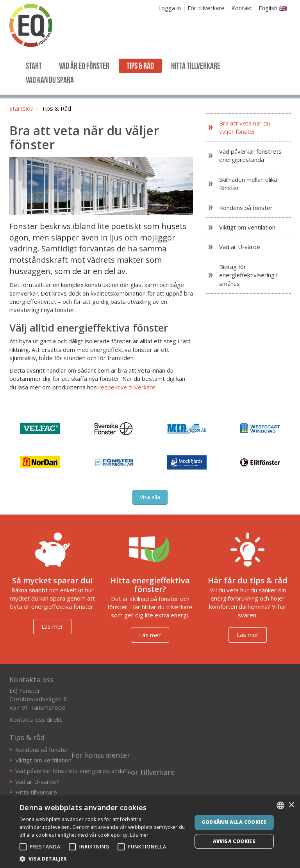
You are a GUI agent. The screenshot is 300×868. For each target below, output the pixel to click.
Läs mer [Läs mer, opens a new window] (139, 835)
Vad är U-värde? (37, 782)
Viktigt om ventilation (43, 760)
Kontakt (242, 8)
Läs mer (52, 626)
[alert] (150, 832)
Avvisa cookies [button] (234, 841)
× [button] (291, 805)
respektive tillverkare (127, 387)
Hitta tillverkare (36, 792)
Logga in (170, 8)
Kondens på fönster (42, 750)
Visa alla (150, 497)
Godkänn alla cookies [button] (234, 822)
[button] (103, 858)
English (273, 8)
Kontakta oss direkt (36, 719)
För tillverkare (206, 8)
